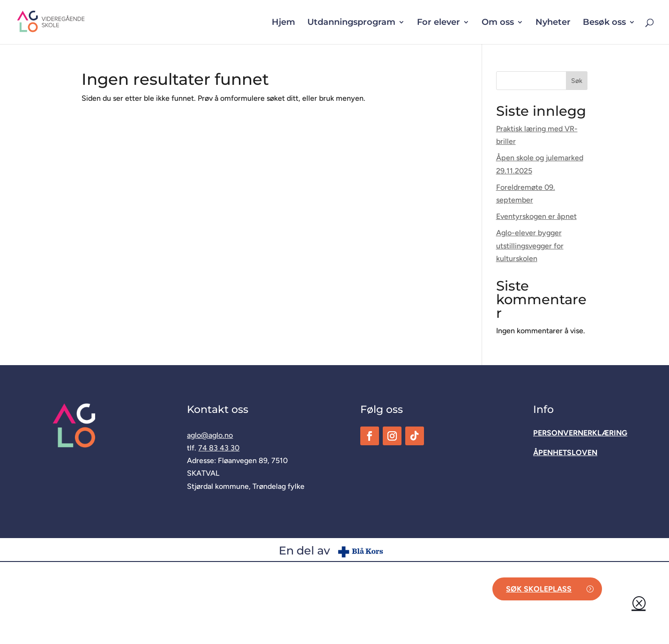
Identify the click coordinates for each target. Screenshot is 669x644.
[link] (66, 21)
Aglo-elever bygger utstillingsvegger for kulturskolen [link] (530, 245)
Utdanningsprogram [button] (351, 23)
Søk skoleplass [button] (539, 589)
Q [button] (639, 603)
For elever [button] (439, 23)
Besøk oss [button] (604, 23)
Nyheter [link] (553, 23)
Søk (577, 81)
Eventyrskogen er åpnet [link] (536, 216)
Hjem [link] (283, 23)
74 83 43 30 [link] (219, 448)
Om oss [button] (498, 23)
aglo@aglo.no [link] (210, 435)
